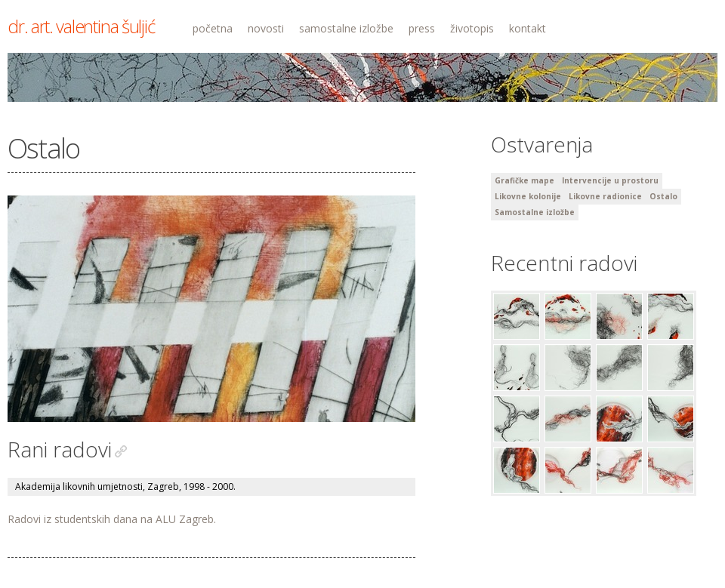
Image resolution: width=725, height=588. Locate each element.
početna (213, 28)
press (422, 28)
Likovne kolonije (528, 196)
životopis (472, 28)
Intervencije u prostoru (610, 180)
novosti (266, 28)
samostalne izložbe (346, 28)
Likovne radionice (605, 196)
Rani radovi (60, 449)
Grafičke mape (524, 180)
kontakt (528, 28)
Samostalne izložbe (535, 212)
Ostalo (663, 196)
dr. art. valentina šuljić (81, 26)
